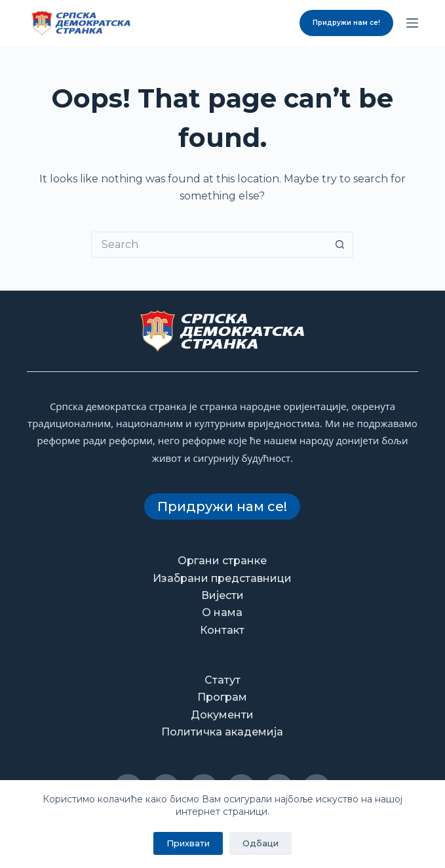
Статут (222, 680)
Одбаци (261, 843)
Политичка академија (222, 732)
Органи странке (222, 561)
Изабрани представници (222, 578)
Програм (222, 697)
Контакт (222, 630)
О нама (222, 612)
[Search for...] (209, 245)
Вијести (222, 595)
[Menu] (412, 23)
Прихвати (188, 843)
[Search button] (340, 245)
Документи (222, 715)
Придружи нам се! (346, 23)
